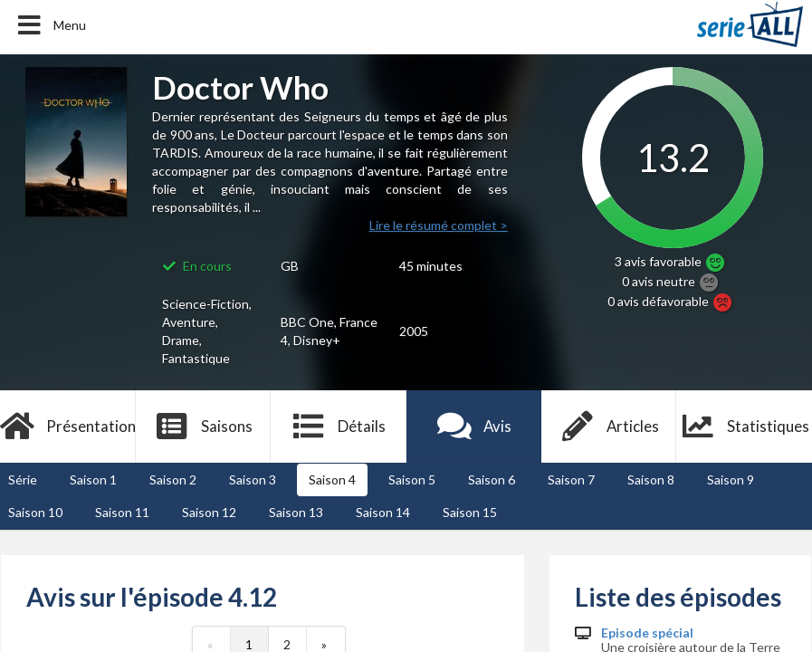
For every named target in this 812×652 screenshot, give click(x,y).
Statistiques (745, 427)
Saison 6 (492, 479)
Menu (50, 25)
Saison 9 (731, 479)
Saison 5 (412, 479)
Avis (474, 427)
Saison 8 (651, 479)
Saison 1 (93, 479)
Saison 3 (253, 479)
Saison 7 (571, 479)
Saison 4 (332, 479)
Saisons (203, 427)
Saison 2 (173, 479)
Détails (338, 427)
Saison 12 (209, 512)
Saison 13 (296, 512)
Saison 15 (470, 512)
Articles (609, 427)
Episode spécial (647, 633)
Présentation (67, 427)
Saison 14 (383, 512)
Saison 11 (122, 512)
